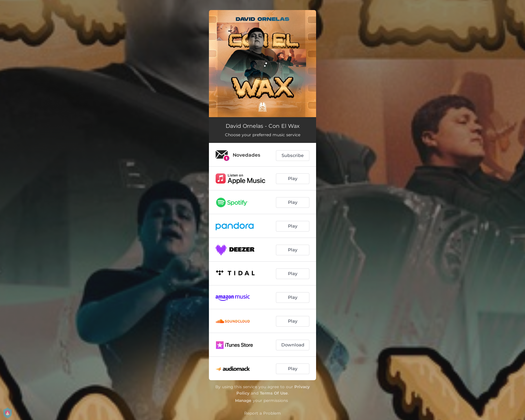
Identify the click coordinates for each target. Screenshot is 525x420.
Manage (243, 400)
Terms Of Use (274, 393)
